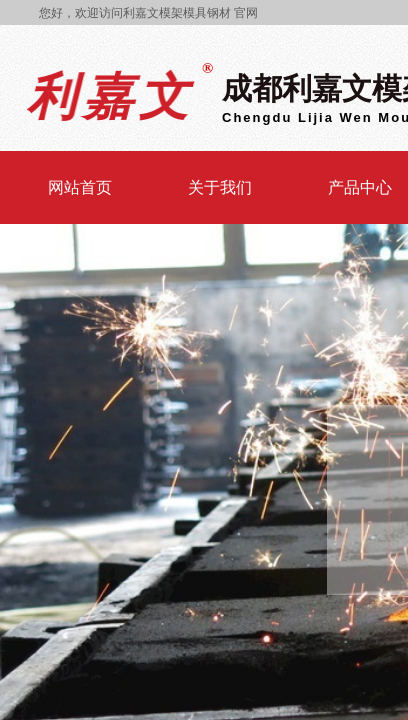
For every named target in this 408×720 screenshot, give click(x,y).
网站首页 (80, 187)
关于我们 (220, 187)
